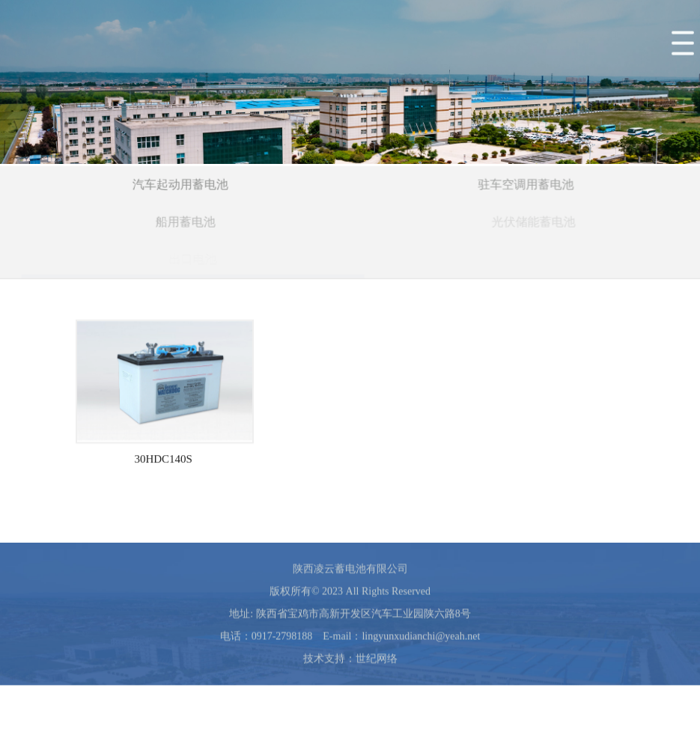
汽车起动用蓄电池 (181, 185)
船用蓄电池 (187, 223)
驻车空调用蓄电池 (527, 185)
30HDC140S (163, 467)
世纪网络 (377, 667)
